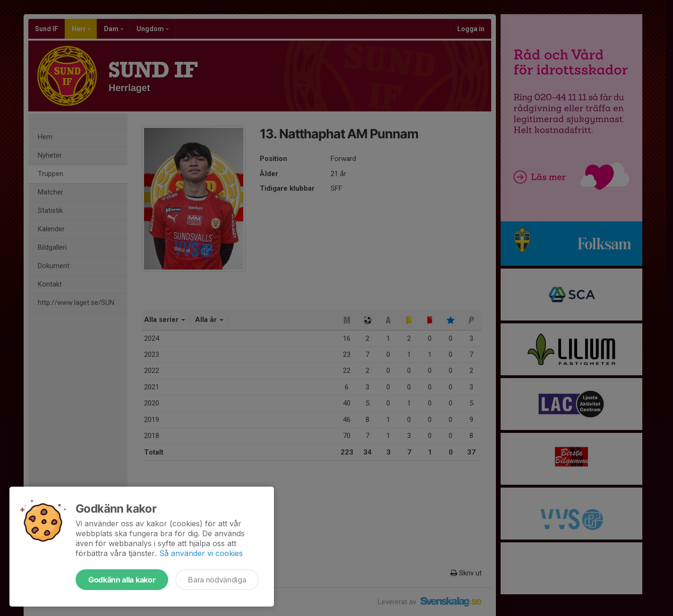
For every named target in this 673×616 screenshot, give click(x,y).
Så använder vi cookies (201, 553)
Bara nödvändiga (217, 580)
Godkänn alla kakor (122, 580)
